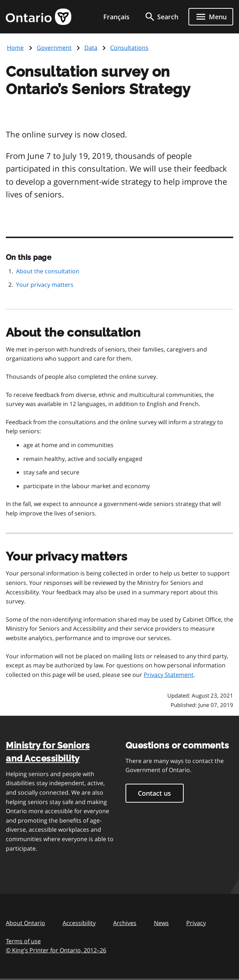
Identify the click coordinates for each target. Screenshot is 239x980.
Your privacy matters (45, 285)
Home (15, 48)
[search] (161, 17)
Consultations (129, 48)
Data (91, 48)
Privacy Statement (169, 675)
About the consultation (48, 271)
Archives (125, 923)
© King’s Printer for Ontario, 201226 (56, 950)
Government (54, 48)
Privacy (196, 923)
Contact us (154, 793)
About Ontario (25, 923)
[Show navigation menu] (211, 17)
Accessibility (79, 923)
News (161, 923)
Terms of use (23, 941)
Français (116, 17)
